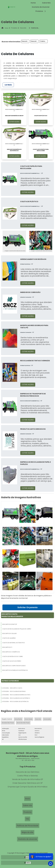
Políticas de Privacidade (28, 826)
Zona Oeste (29, 719)
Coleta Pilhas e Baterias (27, 776)
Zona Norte (18, 719)
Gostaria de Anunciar (41, 7)
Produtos (41, 11)
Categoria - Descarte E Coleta (12, 688)
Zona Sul (38, 719)
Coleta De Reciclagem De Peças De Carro (17, 629)
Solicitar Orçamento (28, 607)
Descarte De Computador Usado (14, 666)
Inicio (27, 799)
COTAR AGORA (14, 122)
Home (33, 3)
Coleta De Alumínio (9, 638)
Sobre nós (27, 805)
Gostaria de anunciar (28, 839)
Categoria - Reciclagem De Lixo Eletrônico (16, 698)
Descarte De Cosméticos (11, 652)
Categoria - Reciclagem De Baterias (14, 691)
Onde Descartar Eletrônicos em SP (27, 783)
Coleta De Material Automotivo (14, 643)
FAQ (27, 819)
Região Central (7, 719)
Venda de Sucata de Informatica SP (27, 779)
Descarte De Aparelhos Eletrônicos (15, 670)
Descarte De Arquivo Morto (26, 41)
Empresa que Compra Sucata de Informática (27, 787)
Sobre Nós (46, 3)
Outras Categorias (10, 681)
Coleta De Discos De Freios (44, 41)
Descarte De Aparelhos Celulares (35, 41)
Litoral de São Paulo (23, 723)
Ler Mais (8, 85)
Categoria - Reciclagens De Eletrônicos (15, 701)
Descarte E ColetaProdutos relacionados (12, 615)
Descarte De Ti (7, 647)
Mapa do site (27, 832)
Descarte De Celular (9, 633)
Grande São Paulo (8, 723)
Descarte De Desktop (10, 624)
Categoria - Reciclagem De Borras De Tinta (16, 695)
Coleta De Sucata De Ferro (12, 661)
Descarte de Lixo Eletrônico (28, 772)
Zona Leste (47, 719)
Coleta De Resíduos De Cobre (12, 656)
